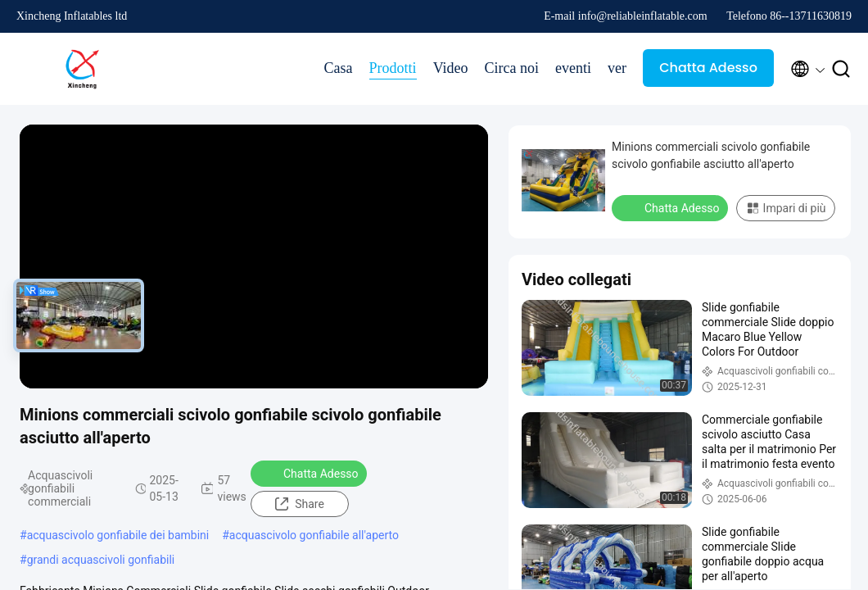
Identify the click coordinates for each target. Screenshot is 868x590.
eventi (573, 68)
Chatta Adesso (708, 68)
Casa (339, 68)
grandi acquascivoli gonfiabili (101, 560)
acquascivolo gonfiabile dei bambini (118, 535)
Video (451, 68)
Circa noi (512, 68)
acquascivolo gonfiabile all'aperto (314, 535)
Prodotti (393, 68)
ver (617, 68)
